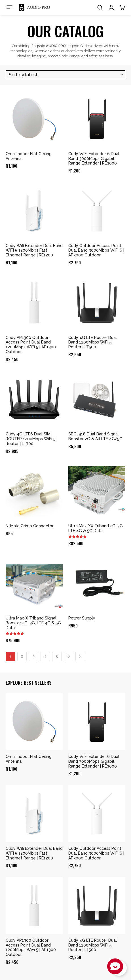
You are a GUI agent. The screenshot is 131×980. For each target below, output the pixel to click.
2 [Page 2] (22, 656)
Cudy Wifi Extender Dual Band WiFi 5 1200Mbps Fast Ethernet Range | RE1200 (34, 250)
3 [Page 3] (34, 656)
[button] (100, 7)
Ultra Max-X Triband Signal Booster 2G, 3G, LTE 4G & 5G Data (33, 623)
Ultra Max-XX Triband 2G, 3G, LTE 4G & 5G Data (96, 528)
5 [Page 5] (57, 656)
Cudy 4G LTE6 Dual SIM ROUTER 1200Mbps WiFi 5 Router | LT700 (31, 439)
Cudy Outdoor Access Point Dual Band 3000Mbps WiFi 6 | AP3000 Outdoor (96, 250)
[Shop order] (65, 75)
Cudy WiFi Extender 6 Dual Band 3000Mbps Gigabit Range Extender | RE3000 (94, 159)
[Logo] (34, 8)
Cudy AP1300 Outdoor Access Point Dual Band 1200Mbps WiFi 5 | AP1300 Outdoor (31, 345)
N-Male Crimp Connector (30, 526)
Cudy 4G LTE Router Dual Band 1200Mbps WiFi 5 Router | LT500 (93, 342)
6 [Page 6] (69, 656)
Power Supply (82, 618)
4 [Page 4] (45, 656)
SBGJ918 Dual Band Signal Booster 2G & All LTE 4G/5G (95, 436)
